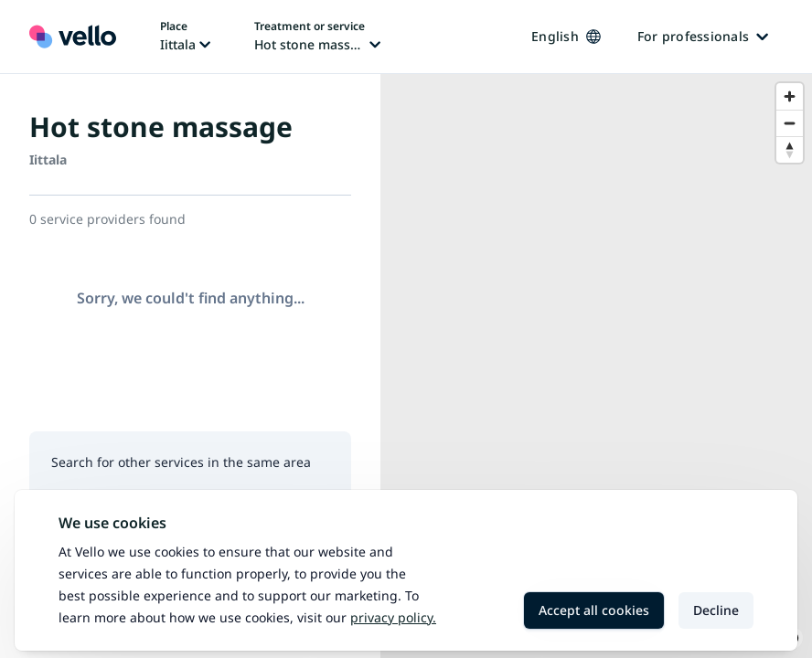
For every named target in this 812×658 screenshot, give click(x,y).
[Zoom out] (790, 123)
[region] (596, 366)
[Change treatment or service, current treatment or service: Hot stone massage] (317, 37)
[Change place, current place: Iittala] (185, 37)
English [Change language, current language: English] (566, 36)
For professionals (703, 36)
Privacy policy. (393, 617)
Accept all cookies (594, 610)
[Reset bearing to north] (790, 149)
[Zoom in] (790, 96)
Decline (716, 610)
